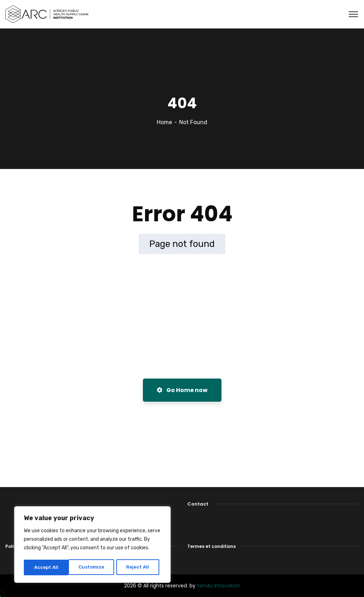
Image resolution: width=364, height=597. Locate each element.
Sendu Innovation (219, 586)
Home (164, 122)
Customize (46, 567)
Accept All (139, 567)
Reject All (93, 567)
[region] (92, 545)
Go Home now (182, 390)
